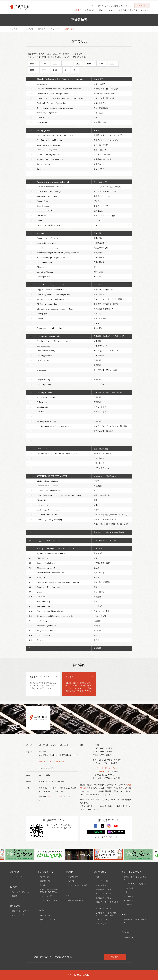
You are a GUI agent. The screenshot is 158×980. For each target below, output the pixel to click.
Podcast (129, 905)
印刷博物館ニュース (103, 889)
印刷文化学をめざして (20, 911)
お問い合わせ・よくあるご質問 (107, 903)
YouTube (129, 900)
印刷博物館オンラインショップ (135, 921)
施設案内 (42, 29)
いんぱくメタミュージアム (50, 900)
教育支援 (134, 10)
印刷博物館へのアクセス (77, 900)
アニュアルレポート (103, 894)
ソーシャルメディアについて (106, 837)
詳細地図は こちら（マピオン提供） (53, 762)
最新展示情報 (45, 877)
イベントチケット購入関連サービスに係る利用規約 (107, 914)
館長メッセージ (18, 915)
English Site (128, 937)
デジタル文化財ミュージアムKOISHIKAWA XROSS (51, 891)
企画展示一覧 (45, 881)
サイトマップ (101, 924)
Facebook (129, 888)
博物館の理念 (90, 10)
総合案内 (78, 10)
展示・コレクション (107, 10)
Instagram (130, 896)
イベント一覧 (45, 915)
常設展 (42, 885)
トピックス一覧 (102, 881)
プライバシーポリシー (104, 920)
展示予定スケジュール (55, 797)
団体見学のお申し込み (104, 898)
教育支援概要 (73, 877)
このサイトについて (103, 909)
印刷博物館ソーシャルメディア (135, 878)
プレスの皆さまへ (103, 885)
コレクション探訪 (47, 896)
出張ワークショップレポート (79, 885)
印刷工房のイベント (47, 920)
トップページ (15, 29)
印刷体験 (123, 10)
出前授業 (71, 881)
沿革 (97, 877)
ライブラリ (55, 29)
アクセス (144, 10)
